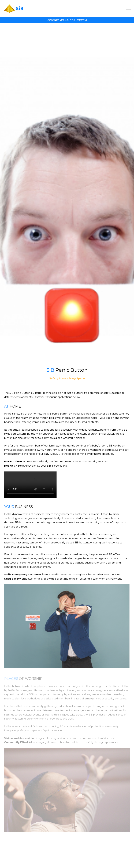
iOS (67, 20)
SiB (20, 8)
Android (81, 20)
